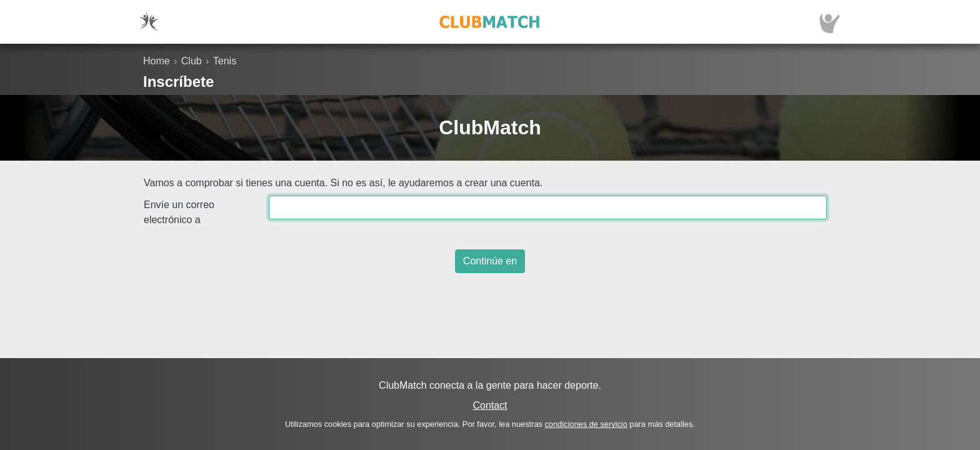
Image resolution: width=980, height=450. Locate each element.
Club (192, 61)
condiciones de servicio (586, 424)
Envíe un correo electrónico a (179, 212)
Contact (490, 405)
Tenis (225, 61)
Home (157, 61)
